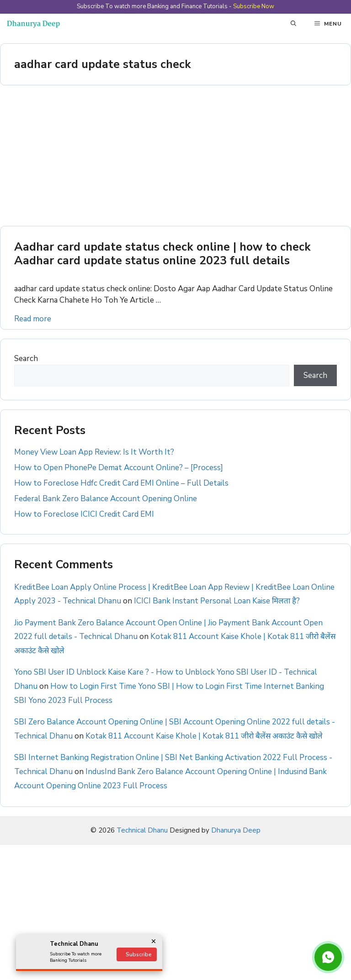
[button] (293, 24)
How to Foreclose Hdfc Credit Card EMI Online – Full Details (121, 483)
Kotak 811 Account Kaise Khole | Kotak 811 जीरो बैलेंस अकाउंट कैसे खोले (204, 736)
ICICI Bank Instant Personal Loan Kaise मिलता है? (217, 601)
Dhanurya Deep (236, 830)
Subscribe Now (254, 6)
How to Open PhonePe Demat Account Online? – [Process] (119, 468)
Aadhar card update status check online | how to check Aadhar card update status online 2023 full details (162, 254)
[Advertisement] (175, 158)
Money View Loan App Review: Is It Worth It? (94, 452)
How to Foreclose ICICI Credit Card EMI (84, 514)
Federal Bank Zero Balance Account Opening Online (106, 499)
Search (26, 359)
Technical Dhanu (142, 830)
